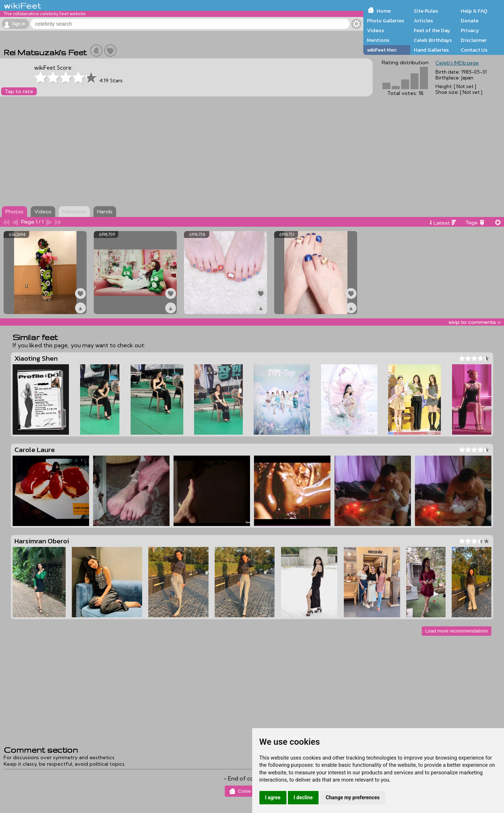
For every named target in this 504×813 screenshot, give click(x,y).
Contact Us (474, 50)
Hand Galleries (431, 50)
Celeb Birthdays (433, 40)
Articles (423, 21)
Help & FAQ (474, 11)
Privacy (470, 30)
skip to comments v (474, 322)
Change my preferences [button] (353, 797)
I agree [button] (273, 797)
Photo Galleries (385, 21)
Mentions (378, 40)
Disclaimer (474, 40)
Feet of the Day (432, 30)
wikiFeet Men (382, 50)
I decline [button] (303, 797)
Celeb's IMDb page (457, 63)
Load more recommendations (457, 631)
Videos (375, 30)
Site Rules (426, 11)
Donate (470, 21)
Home (384, 11)
